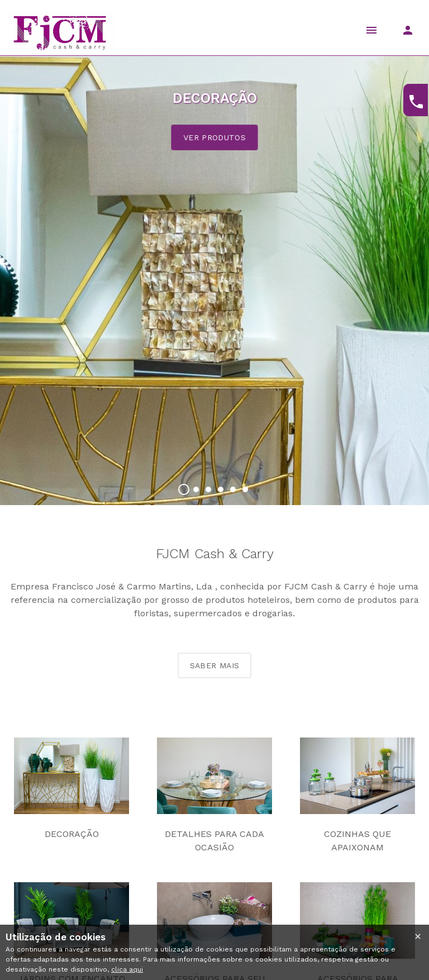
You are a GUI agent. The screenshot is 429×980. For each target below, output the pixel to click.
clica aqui (127, 969)
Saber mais (215, 665)
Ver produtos (214, 138)
